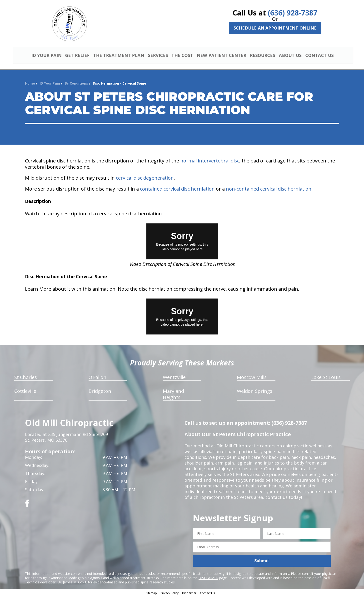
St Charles (26, 378)
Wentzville (174, 378)
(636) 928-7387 (293, 13)
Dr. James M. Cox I (72, 583)
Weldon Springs (255, 392)
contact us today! (283, 498)
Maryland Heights (173, 395)
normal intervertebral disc (210, 161)
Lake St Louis (326, 378)
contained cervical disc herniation (177, 190)
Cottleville (25, 392)
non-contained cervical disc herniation (269, 190)
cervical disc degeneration (145, 179)
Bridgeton (100, 392)
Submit (262, 561)
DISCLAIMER (208, 578)
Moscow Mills (252, 378)
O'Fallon (97, 378)
